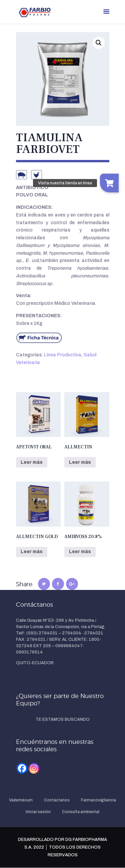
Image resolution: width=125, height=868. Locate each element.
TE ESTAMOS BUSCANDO (63, 719)
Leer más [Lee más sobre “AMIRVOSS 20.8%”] (80, 552)
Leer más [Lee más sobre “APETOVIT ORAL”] (32, 462)
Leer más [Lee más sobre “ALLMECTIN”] (80, 462)
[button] (99, 43)
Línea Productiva (63, 355)
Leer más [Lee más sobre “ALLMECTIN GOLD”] (32, 552)
